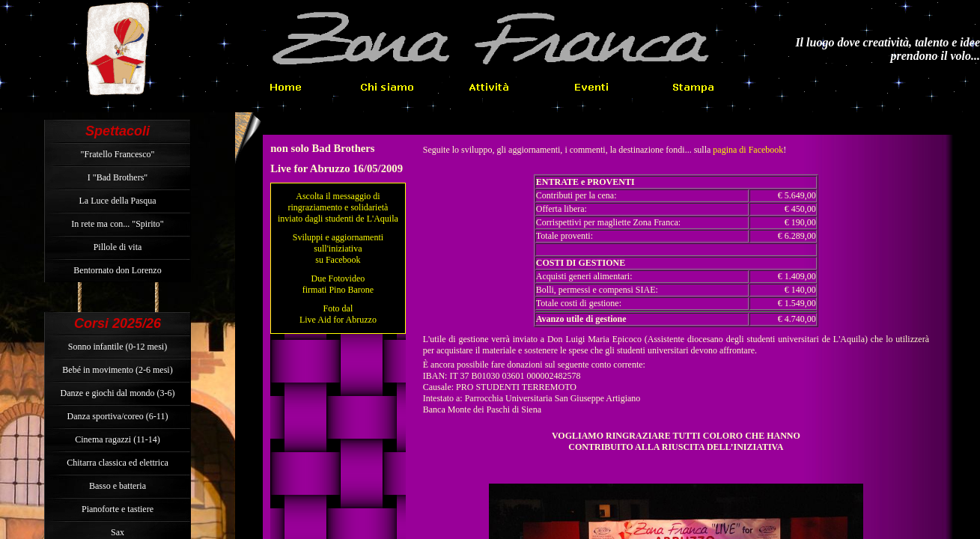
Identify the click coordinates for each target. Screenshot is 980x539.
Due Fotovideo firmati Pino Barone (338, 284)
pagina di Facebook (748, 150)
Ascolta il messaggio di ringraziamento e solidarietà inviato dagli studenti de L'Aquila (338, 207)
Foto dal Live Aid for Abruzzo (338, 314)
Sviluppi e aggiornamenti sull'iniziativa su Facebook (338, 249)
